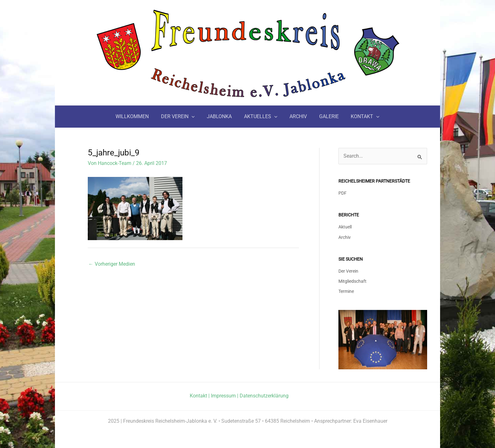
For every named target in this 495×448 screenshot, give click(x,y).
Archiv (345, 237)
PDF (343, 193)
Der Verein (348, 270)
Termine (346, 291)
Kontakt (198, 395)
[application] (196, 117)
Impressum (223, 395)
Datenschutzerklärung (264, 395)
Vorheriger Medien (112, 264)
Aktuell (345, 226)
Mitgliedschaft (352, 280)
